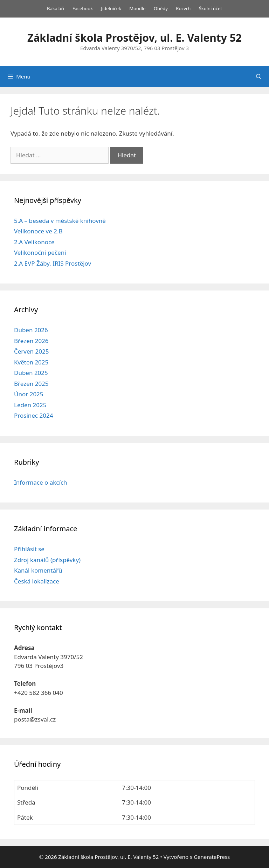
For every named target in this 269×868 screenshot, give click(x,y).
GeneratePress (212, 857)
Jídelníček (111, 8)
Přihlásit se (29, 549)
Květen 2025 (31, 362)
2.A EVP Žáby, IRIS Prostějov (53, 263)
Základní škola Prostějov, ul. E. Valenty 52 (134, 38)
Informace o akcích (41, 482)
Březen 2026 (31, 341)
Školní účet (211, 8)
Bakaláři (56, 8)
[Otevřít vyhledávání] (259, 76)
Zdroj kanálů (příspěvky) (47, 560)
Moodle (137, 8)
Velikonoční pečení (40, 252)
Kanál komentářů (38, 570)
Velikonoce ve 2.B (38, 231)
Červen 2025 (31, 351)
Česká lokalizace (37, 581)
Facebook (83, 8)
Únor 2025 (29, 394)
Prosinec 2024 (33, 415)
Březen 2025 (31, 384)
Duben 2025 (31, 373)
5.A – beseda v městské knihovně (60, 221)
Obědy (161, 8)
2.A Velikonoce (34, 242)
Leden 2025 (30, 405)
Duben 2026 (31, 330)
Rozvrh (183, 8)
